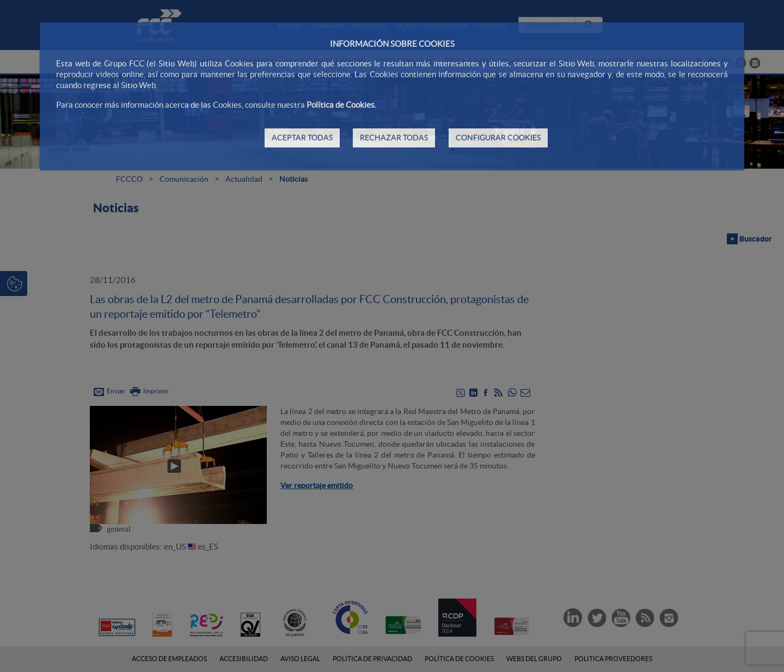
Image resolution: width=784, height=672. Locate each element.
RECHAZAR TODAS (394, 138)
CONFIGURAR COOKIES (498, 138)
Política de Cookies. (341, 105)
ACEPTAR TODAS (302, 138)
